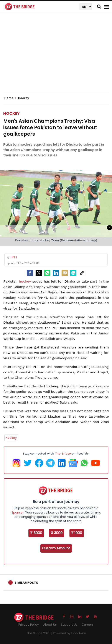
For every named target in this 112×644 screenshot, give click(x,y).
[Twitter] (39, 273)
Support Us (69, 625)
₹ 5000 (36, 533)
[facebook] (30, 273)
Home (10, 98)
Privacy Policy (29, 625)
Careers (88, 625)
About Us (50, 625)
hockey (26, 281)
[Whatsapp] (47, 273)
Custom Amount (56, 548)
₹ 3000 (57, 533)
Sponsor (18, 512)
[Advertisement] (58, 56)
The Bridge (63, 453)
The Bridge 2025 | (40, 633)
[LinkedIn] (56, 273)
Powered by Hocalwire (69, 633)
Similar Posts (26, 583)
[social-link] (82, 273)
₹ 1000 (77, 533)
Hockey (12, 113)
